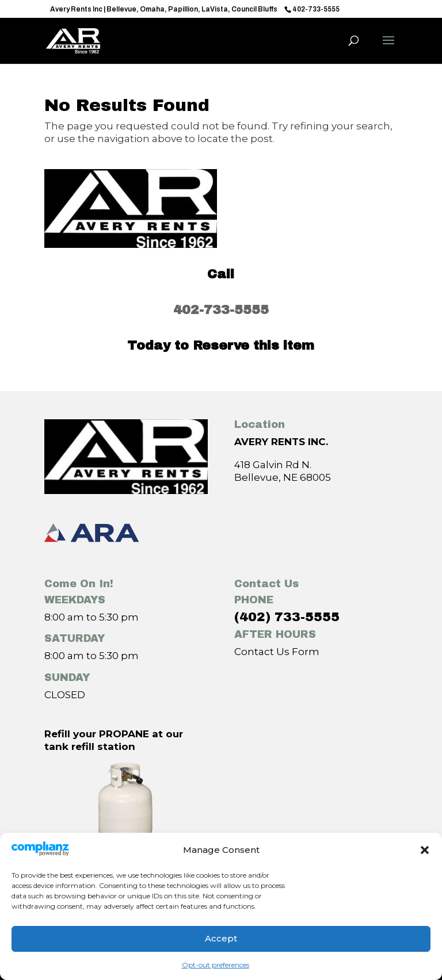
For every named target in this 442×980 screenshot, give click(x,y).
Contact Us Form (277, 652)
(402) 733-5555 (287, 617)
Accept (221, 938)
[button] (425, 850)
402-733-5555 (221, 310)
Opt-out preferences (216, 965)
